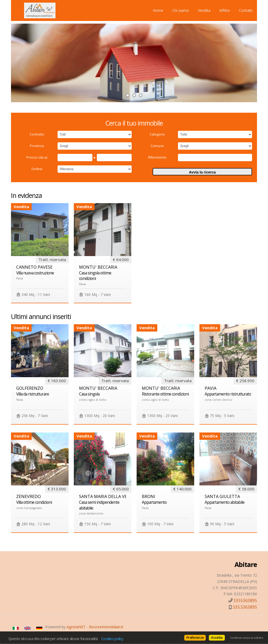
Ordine (37, 169)
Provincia (37, 146)
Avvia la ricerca (202, 172)
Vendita (204, 10)
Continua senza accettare (246, 638)
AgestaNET (76, 627)
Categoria (157, 134)
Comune (157, 146)
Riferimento (157, 157)
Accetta (217, 637)
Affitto (225, 10)
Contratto (37, 134)
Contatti (246, 10)
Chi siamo (181, 10)
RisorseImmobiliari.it (106, 627)
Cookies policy (112, 638)
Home (158, 10)
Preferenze (195, 637)
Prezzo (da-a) (37, 157)
